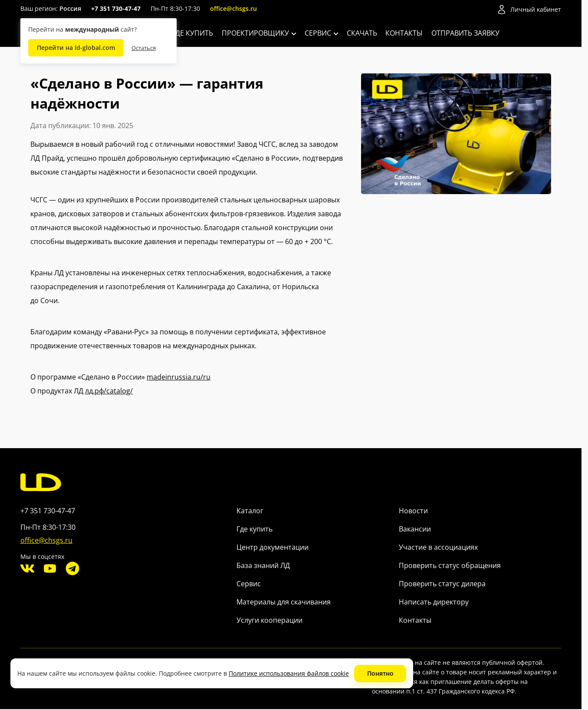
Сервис (322, 33)
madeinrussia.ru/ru (179, 377)
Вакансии (415, 529)
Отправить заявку (465, 33)
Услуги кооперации (269, 620)
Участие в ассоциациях (438, 547)
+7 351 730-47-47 (116, 8)
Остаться (144, 48)
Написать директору (434, 602)
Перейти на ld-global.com (76, 48)
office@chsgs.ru (233, 8)
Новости (413, 511)
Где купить (192, 33)
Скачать (362, 33)
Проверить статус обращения (450, 565)
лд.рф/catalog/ (109, 391)
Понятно (380, 673)
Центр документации (273, 547)
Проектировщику (259, 33)
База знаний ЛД (263, 565)
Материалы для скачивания (284, 602)
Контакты (404, 33)
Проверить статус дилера (442, 584)
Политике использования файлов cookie (289, 673)
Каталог (250, 511)
